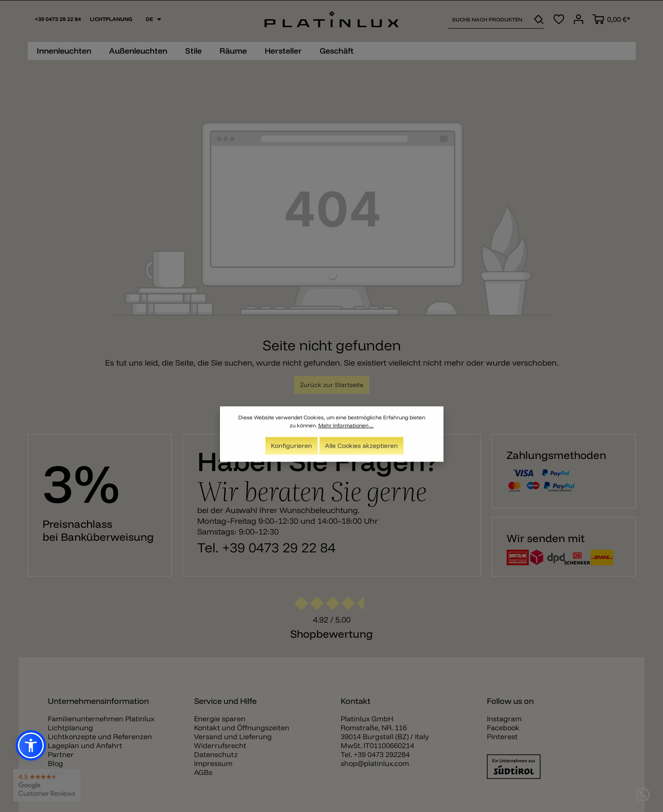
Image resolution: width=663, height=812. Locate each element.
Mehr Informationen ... (346, 428)
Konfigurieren (291, 449)
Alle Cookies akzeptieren (361, 449)
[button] (31, 745)
